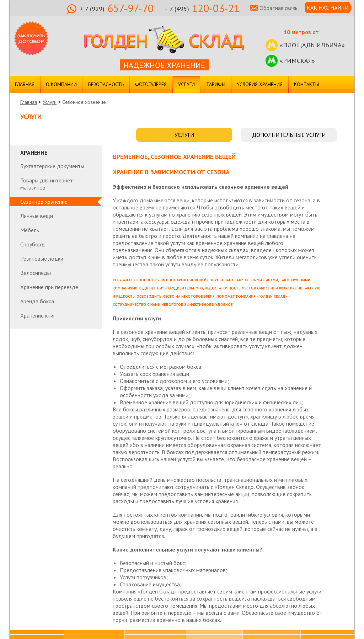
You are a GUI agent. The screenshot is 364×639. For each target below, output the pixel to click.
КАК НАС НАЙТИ (328, 7)
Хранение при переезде (49, 287)
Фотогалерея (151, 84)
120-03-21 (202, 9)
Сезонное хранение (44, 202)
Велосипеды (36, 273)
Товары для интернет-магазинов (48, 184)
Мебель (30, 230)
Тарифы (216, 84)
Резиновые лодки (42, 259)
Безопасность (106, 84)
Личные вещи (37, 216)
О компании (61, 84)
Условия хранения (260, 84)
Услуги (186, 84)
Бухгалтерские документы (52, 166)
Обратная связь (279, 8)
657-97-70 (117, 9)
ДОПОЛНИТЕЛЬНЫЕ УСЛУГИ (289, 135)
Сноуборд (33, 244)
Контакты (306, 84)
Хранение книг (38, 315)
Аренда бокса (37, 301)
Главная (25, 84)
